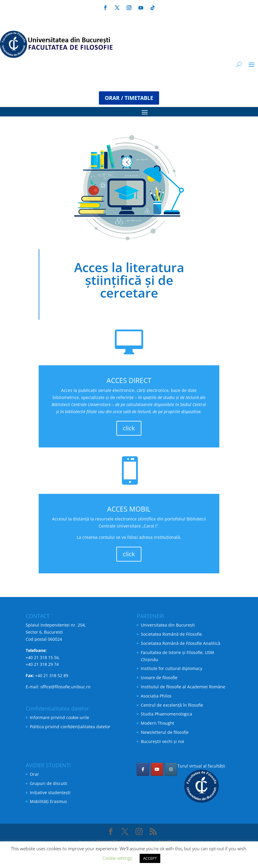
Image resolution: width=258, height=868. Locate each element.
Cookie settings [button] (117, 858)
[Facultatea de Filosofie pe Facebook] (143, 769)
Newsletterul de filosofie (165, 732)
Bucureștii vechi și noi (163, 741)
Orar (34, 774)
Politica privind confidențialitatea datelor (70, 727)
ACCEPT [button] (150, 858)
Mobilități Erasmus (48, 801)
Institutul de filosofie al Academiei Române (183, 687)
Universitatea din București (168, 625)
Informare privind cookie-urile (59, 717)
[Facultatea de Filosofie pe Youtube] (157, 769)
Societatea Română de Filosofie (171, 634)
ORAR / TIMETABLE (129, 98)
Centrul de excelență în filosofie (172, 705)
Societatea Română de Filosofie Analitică (181, 643)
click (129, 428)
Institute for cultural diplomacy (172, 668)
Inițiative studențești (50, 792)
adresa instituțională (160, 537)
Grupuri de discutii (49, 783)
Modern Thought (157, 723)
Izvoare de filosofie (159, 678)
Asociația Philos (156, 696)
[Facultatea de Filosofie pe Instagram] (171, 769)
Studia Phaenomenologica (166, 714)
